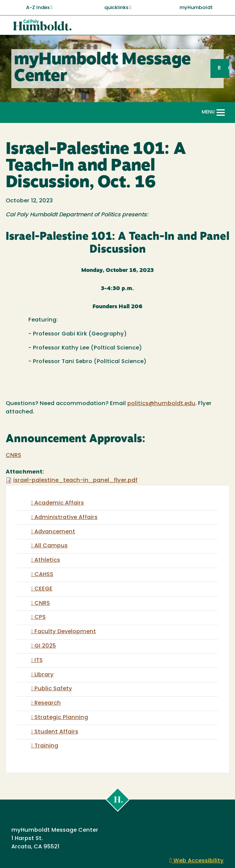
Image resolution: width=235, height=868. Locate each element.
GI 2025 (45, 646)
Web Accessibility (197, 861)
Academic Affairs (59, 503)
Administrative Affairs (66, 518)
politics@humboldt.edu (161, 404)
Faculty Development (65, 632)
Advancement (55, 532)
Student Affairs (56, 732)
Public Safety (53, 689)
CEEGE (43, 589)
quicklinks (118, 8)
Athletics (47, 560)
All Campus (51, 546)
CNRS (13, 456)
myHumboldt (196, 8)
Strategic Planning (61, 718)
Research (48, 703)
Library (44, 675)
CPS (40, 617)
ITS (39, 661)
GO (229, 68)
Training (46, 746)
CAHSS (44, 575)
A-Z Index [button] (39, 8)
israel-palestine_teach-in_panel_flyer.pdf (75, 481)
